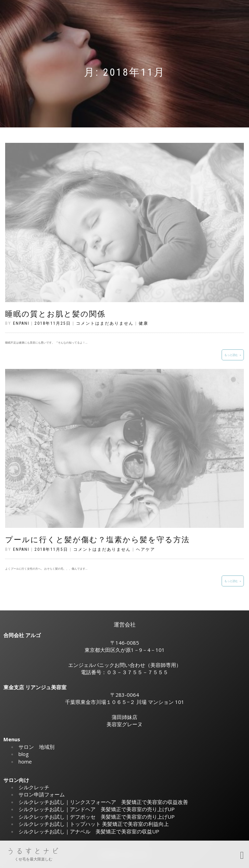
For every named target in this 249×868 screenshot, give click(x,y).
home (25, 761)
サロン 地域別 (36, 747)
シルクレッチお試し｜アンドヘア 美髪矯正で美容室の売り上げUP (97, 809)
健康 (144, 323)
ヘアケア (146, 549)
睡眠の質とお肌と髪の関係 (55, 314)
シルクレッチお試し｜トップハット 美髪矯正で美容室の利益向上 (94, 824)
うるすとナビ (34, 851)
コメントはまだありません (105, 323)
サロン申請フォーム (42, 794)
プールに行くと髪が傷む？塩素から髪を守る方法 (97, 540)
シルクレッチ (34, 787)
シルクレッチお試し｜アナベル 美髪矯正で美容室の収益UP (89, 831)
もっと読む (231, 355)
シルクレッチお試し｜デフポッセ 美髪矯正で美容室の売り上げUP (97, 817)
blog (24, 754)
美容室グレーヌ (124, 724)
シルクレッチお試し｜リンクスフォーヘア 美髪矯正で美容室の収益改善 (103, 802)
